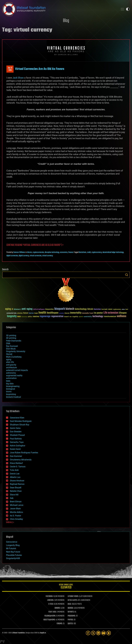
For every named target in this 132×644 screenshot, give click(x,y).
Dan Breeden (16, 432)
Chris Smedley (16, 519)
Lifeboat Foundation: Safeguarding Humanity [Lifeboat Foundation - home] (60, 9)
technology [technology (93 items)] (98, 317)
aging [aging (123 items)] (8, 309)
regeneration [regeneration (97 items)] (57, 316)
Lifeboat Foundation (18, 633)
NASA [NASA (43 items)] (19, 317)
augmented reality (14, 375)
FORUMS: (60, 624)
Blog (66, 21)
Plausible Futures (14, 555)
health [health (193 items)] (42, 313)
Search (127, 275)
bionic (9, 392)
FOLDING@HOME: (50, 616)
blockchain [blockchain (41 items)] (97, 309)
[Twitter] (93, 633)
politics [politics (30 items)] (30, 317)
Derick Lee (15, 474)
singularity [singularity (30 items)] (75, 317)
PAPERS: (71, 620)
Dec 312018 (10, 69)
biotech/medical (13, 397)
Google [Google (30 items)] (36, 313)
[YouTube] (104, 633)
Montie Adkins (16, 512)
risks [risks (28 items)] (71, 317)
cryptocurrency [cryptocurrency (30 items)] (117, 309)
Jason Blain (15, 509)
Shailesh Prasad (17, 435)
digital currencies (12, 256)
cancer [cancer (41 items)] (110, 309)
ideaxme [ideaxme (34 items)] (67, 313)
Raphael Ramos (17, 484)
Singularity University (16, 351)
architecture (11, 367)
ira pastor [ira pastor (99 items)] (98, 313)
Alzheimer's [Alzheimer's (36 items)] (17, 309)
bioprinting (11, 394)
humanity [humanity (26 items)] (61, 313)
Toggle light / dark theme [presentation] (128, 9)
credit (89, 252)
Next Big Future (13, 552)
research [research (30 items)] (66, 317)
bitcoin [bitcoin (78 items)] (90, 309)
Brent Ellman (16, 502)
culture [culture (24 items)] (123, 309)
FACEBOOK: (49, 596)
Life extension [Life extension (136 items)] (111, 313)
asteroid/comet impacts (17, 370)
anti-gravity (11, 365)
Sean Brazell (16, 488)
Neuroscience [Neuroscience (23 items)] (24, 317)
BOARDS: (71, 608)
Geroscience (12, 542)
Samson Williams (19, 252)
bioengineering (13, 386)
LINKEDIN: (50, 600)
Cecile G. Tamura (18, 467)
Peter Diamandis (14, 341)
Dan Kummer (16, 456)
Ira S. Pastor (15, 516)
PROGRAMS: (72, 616)
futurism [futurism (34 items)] (31, 313)
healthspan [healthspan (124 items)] (53, 313)
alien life (10, 362)
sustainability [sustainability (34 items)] (88, 317)
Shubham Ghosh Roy (20, 425)
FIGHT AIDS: (52, 612)
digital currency (24, 256)
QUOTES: (70, 624)
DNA (8, 343)
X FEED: (51, 604)
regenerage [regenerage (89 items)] (45, 316)
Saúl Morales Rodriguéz (21, 421)
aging (9, 360)
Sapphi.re (43, 633)
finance (71, 252)
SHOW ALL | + (10, 523)
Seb (12, 498)
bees (8, 381)
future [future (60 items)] (26, 313)
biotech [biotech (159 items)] (70, 309)
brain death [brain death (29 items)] (104, 309)
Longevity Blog (13, 545)
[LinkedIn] (98, 633)
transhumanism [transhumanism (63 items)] (110, 317)
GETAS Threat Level (66, 587)
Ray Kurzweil (12, 346)
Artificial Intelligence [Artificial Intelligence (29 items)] (39, 309)
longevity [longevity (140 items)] (12, 316)
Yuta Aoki (14, 470)
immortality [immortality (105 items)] (76, 313)
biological (11, 389)
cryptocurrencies (38, 252)
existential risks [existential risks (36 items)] (12, 313)
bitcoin (30, 252)
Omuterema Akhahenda (21, 460)
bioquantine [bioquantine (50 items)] (49, 309)
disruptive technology (52, 252)
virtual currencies (36, 256)
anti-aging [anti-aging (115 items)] (27, 309)
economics (64, 252)
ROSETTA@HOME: (49, 620)
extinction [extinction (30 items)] (20, 313)
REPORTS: (71, 612)
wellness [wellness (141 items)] (121, 316)
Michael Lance (17, 505)
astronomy (11, 373)
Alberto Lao (15, 477)
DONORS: (57, 608)
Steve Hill (14, 495)
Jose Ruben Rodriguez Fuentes (24, 453)
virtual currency (48, 256)
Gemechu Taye (17, 442)
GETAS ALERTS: (73, 600)
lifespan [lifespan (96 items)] (123, 313)
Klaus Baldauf (16, 463)
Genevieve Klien (17, 418)
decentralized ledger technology (113, 252)
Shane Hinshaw (17, 481)
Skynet (9, 354)
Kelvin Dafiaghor (18, 446)
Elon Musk (11, 349)
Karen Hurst (15, 449)
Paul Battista (16, 439)
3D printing (11, 335)
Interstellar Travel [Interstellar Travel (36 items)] (88, 313)
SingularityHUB (13, 558)
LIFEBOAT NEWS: (73, 596)
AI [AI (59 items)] (12, 309)
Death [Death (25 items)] (127, 309)
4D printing (11, 338)
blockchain (83, 252)
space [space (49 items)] (81, 317)
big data (10, 384)
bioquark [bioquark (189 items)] (60, 309)
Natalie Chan (16, 491)
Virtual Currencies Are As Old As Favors (40, 69)
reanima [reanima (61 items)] (36, 317)
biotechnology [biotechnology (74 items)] (81, 309)
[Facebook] (88, 633)
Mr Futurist (11, 548)
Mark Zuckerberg (14, 357)
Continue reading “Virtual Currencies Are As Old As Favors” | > (35, 245)
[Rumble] (109, 633)
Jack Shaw (18, 78)
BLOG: (70, 604)
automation (11, 378)
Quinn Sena (15, 428)
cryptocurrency (97, 252)
